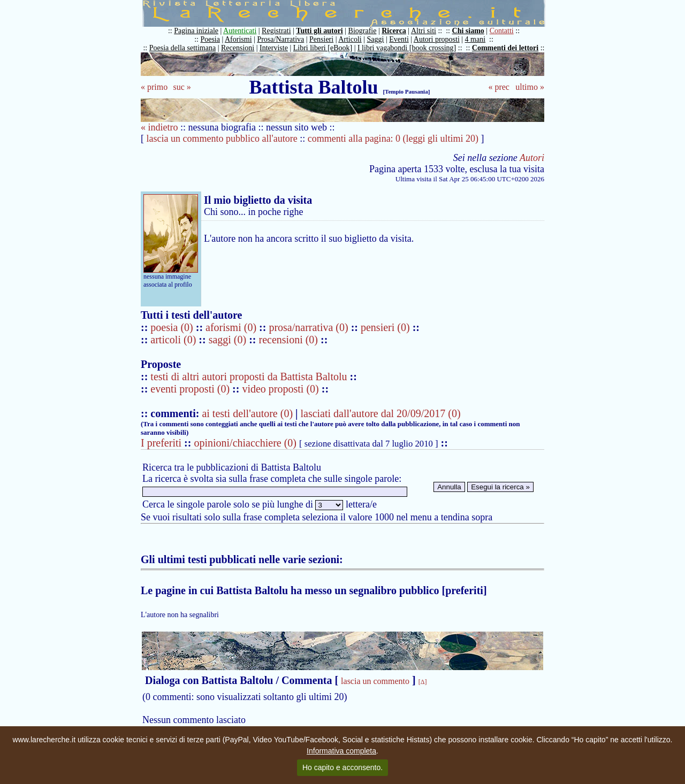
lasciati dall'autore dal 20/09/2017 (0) (380, 413)
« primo (154, 87)
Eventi (399, 39)
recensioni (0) (289, 340)
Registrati (276, 31)
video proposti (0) (280, 389)
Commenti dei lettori (505, 48)
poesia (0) (173, 327)
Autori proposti (437, 39)
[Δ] (423, 682)
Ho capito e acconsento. (342, 767)
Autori (532, 158)
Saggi (376, 39)
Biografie (363, 31)
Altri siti (424, 31)
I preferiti (161, 443)
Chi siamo (468, 31)
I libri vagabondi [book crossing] (407, 48)
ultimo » (530, 87)
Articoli (350, 39)
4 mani (475, 39)
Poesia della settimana (182, 48)
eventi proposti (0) (190, 389)
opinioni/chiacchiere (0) (245, 443)
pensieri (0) (387, 327)
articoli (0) (174, 340)
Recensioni (238, 48)
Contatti (502, 31)
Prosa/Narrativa (280, 39)
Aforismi (238, 39)
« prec (499, 87)
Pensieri (321, 39)
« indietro (159, 127)
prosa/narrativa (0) (310, 327)
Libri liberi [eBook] (323, 48)
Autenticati (240, 31)
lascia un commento (375, 681)
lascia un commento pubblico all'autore (222, 139)
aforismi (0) (232, 327)
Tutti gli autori (319, 31)
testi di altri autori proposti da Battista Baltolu (249, 376)
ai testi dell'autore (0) (247, 413)
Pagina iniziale (196, 31)
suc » (182, 87)
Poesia (210, 39)
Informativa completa (341, 751)
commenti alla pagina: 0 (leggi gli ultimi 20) (393, 139)
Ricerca (394, 31)
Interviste (274, 48)
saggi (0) (229, 340)
